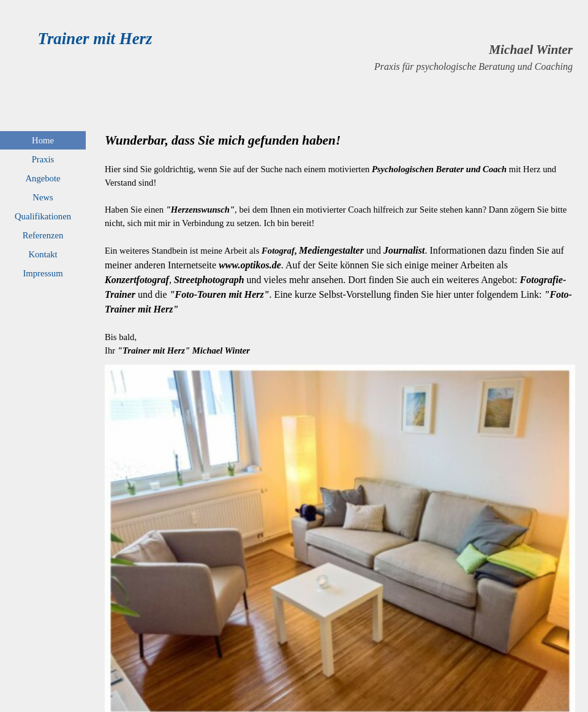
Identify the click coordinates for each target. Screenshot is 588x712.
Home (43, 140)
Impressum (43, 273)
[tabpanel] (375, 57)
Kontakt (43, 254)
